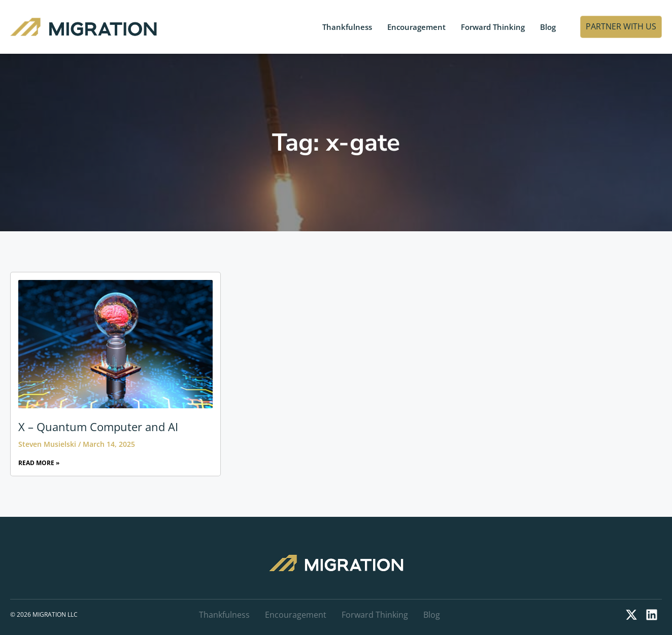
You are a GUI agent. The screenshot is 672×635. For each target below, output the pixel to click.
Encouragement (416, 27)
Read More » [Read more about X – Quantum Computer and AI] (39, 463)
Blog (548, 27)
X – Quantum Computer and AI (98, 427)
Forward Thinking (493, 27)
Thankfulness (347, 27)
